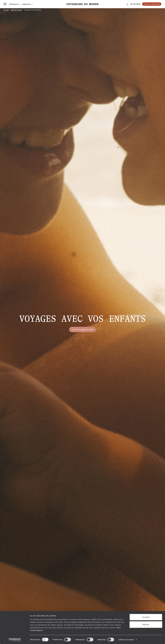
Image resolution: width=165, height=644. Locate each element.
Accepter (146, 617)
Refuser (146, 624)
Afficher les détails (126, 639)
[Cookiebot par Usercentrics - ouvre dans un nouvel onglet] (15, 640)
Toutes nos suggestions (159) (83, 329)
